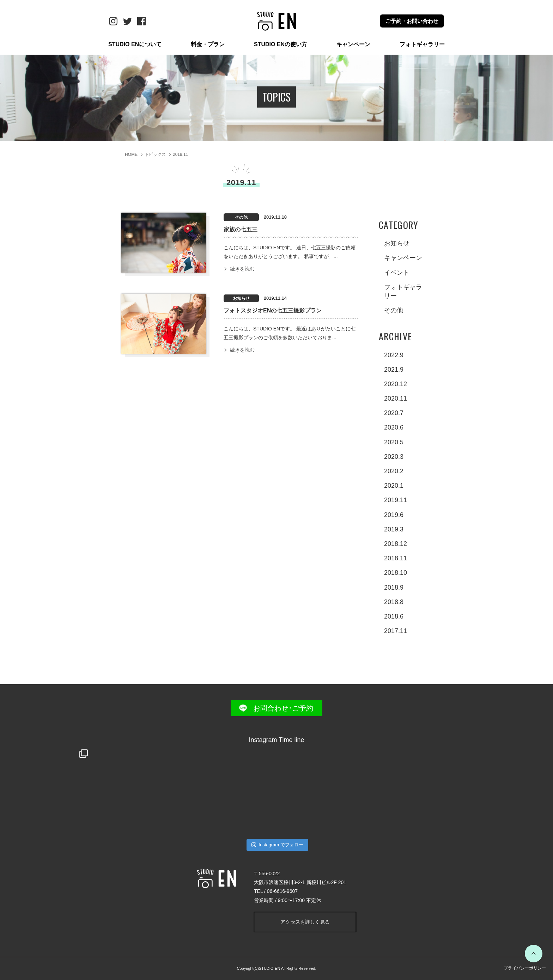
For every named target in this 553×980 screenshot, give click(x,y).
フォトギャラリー (422, 44)
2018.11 (396, 558)
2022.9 (394, 355)
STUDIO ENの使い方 (281, 44)
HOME (131, 154)
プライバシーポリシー (525, 968)
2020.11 (396, 398)
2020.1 (394, 486)
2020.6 (394, 427)
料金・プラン (208, 44)
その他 (394, 310)
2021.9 (394, 370)
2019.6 (394, 515)
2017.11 (396, 631)
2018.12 (396, 544)
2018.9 (394, 588)
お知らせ (397, 243)
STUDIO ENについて (135, 44)
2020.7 (394, 413)
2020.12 (396, 384)
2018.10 (396, 573)
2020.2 (394, 471)
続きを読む (242, 269)
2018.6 (394, 616)
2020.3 (394, 457)
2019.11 (180, 154)
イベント (397, 273)
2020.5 (394, 442)
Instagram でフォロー (277, 845)
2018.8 (394, 602)
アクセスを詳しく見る (305, 922)
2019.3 (394, 529)
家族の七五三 (241, 229)
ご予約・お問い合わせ (412, 21)
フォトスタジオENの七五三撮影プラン (273, 311)
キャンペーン (353, 44)
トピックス (155, 154)
